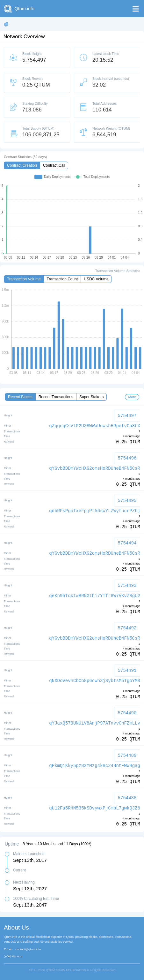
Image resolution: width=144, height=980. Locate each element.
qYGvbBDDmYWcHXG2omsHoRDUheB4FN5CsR (95, 468)
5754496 (127, 458)
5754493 (127, 585)
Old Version (14, 956)
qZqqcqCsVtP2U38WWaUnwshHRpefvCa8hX (95, 426)
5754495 (127, 501)
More (132, 397)
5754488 (127, 798)
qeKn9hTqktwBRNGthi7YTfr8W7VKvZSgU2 (95, 596)
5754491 (127, 670)
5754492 (127, 628)
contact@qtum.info (28, 949)
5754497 (127, 416)
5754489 (127, 755)
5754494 (127, 543)
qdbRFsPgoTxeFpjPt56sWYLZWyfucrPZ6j (95, 511)
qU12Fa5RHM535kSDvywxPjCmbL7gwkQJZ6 (95, 808)
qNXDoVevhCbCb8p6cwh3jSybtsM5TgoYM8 (95, 681)
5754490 (127, 713)
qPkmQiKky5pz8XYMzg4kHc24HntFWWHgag (95, 766)
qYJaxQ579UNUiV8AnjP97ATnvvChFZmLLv (95, 723)
